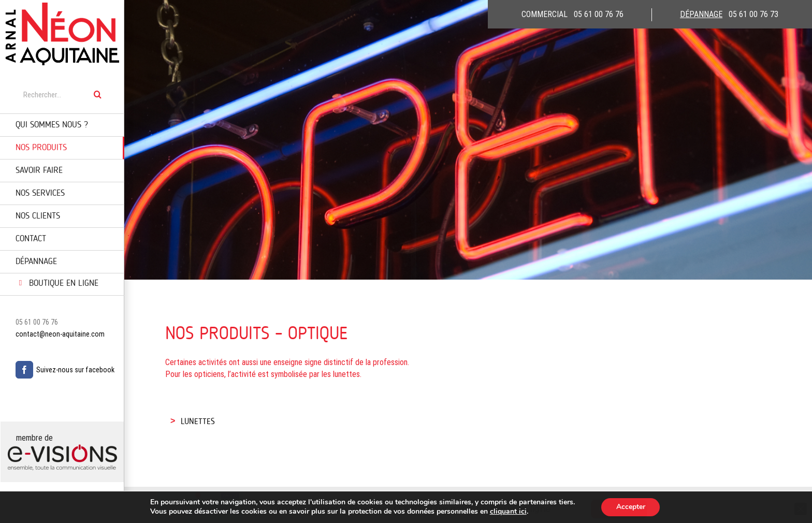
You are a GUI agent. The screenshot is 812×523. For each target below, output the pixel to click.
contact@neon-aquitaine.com (60, 334)
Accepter (631, 507)
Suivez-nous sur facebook (75, 370)
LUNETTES (198, 422)
